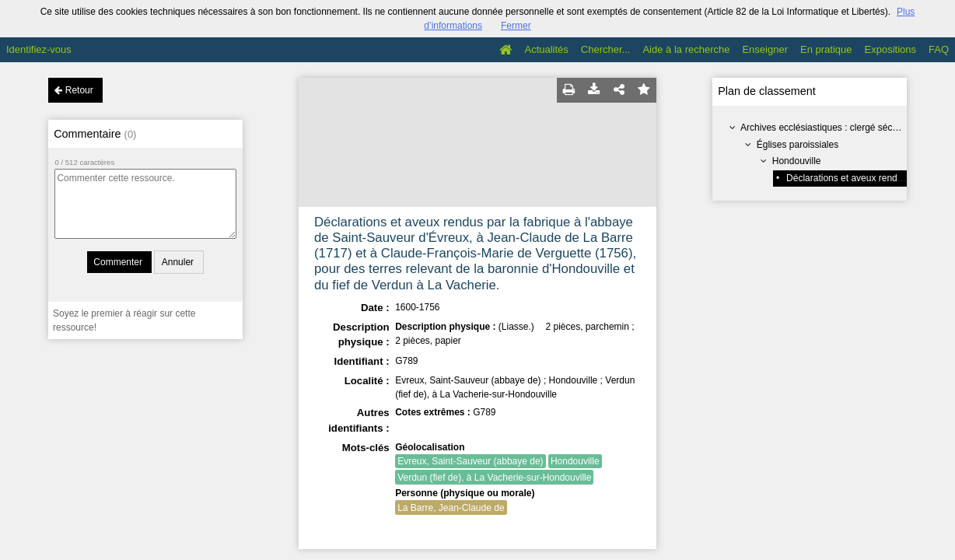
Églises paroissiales (798, 145)
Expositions (890, 49)
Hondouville (797, 161)
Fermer (516, 26)
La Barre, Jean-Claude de (451, 508)
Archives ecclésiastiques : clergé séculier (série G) (845, 128)
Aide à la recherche (686, 49)
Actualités (546, 49)
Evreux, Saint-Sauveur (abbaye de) (470, 461)
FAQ (939, 49)
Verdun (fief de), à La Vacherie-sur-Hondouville (494, 478)
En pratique (826, 49)
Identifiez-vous (39, 49)
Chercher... (606, 49)
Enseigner (765, 49)
